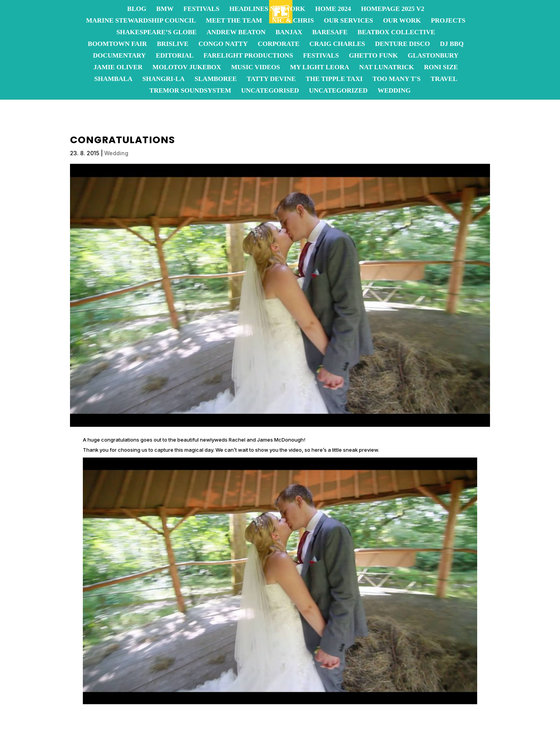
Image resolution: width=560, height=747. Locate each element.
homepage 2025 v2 (393, 9)
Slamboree (216, 79)
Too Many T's (396, 79)
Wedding (394, 91)
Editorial (175, 56)
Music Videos (255, 68)
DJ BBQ (452, 44)
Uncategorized (338, 91)
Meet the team (234, 21)
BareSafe (330, 33)
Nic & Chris (293, 21)
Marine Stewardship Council (141, 21)
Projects (448, 21)
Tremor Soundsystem (190, 91)
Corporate (279, 44)
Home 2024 (333, 9)
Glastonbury (433, 56)
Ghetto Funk (373, 56)
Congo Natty (223, 44)
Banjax (289, 33)
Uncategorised (270, 91)
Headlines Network (267, 9)
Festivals (201, 9)
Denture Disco (402, 44)
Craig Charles (337, 44)
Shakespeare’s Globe (156, 33)
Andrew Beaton (236, 33)
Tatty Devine (271, 79)
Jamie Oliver (118, 68)
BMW (165, 9)
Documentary (119, 56)
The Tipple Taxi (334, 79)
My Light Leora (320, 68)
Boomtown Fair (117, 44)
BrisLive (172, 44)
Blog (137, 9)
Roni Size (441, 68)
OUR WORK (402, 21)
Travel (444, 79)
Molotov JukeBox (187, 68)
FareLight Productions (248, 56)
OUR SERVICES (348, 21)
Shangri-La (164, 79)
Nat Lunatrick (386, 68)
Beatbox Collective (396, 33)
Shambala (113, 79)
